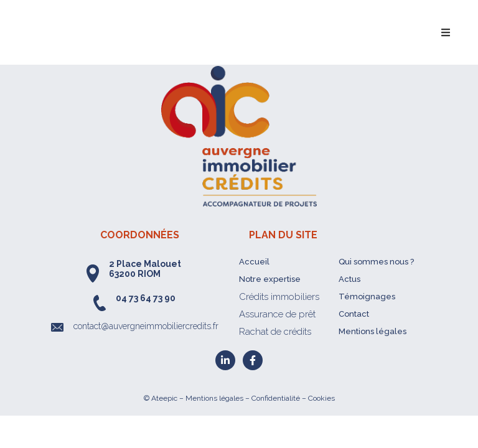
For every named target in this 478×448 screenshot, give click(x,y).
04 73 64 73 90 (146, 298)
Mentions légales (373, 331)
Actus (349, 279)
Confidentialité (276, 398)
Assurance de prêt (277, 314)
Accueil (254, 262)
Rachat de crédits (275, 332)
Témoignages (367, 296)
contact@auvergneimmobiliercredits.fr (146, 326)
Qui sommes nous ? (376, 262)
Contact (354, 314)
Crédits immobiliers (279, 297)
